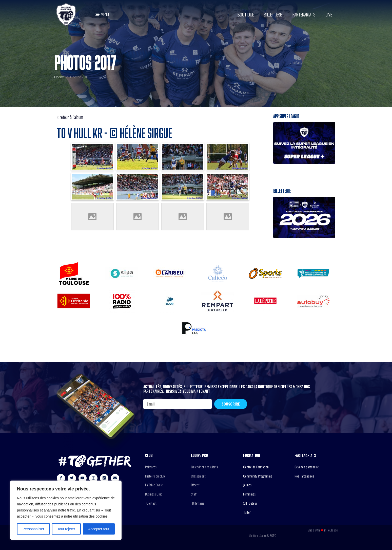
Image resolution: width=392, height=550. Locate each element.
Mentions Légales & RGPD (262, 535)
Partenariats (304, 14)
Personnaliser (33, 529)
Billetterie (273, 14)
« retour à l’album (70, 117)
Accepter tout (99, 529)
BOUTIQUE (246, 14)
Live (329, 14)
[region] (66, 510)
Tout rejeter (66, 529)
